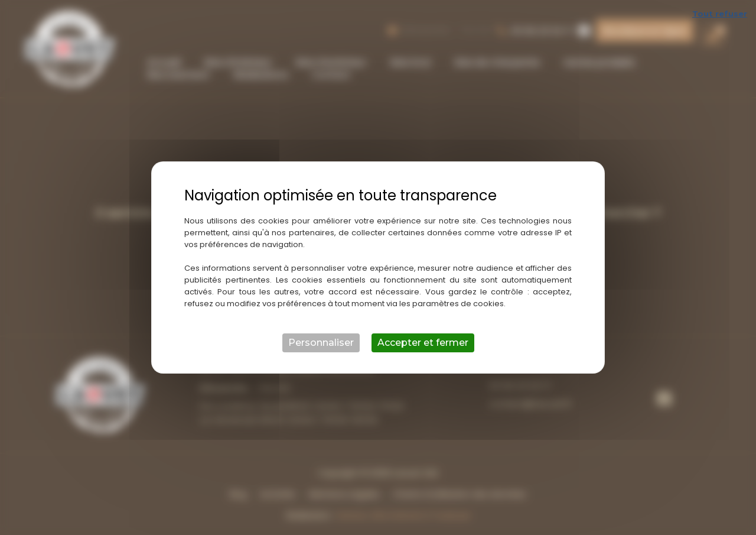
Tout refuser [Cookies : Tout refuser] (720, 14)
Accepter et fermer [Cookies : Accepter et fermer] (423, 343)
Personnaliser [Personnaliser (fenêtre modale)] (321, 343)
